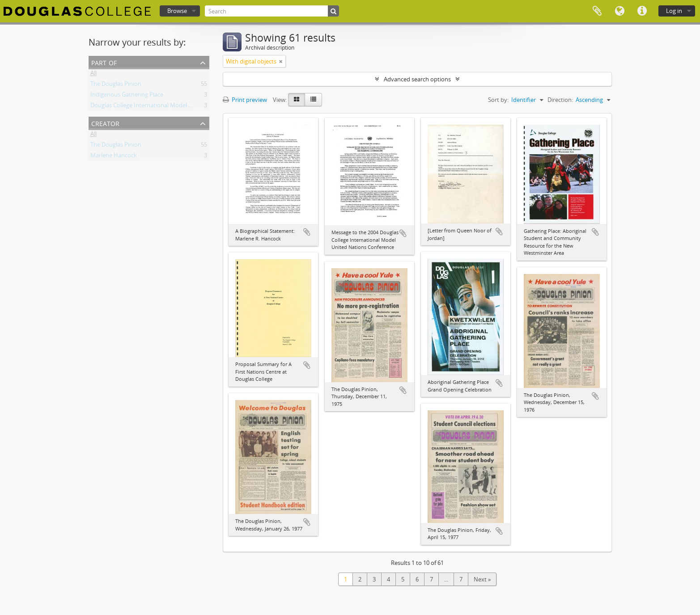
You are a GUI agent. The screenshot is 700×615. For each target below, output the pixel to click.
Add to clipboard (307, 232)
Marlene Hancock (114, 157)
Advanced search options (417, 79)
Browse (177, 11)
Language (619, 11)
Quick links (642, 11)
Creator (105, 123)
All (93, 75)
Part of (104, 62)
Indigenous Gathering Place (127, 96)
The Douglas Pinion (116, 85)
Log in (674, 11)
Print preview (245, 100)
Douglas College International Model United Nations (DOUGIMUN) (178, 107)
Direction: (560, 100)
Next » (482, 579)
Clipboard (597, 11)
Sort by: (498, 100)
